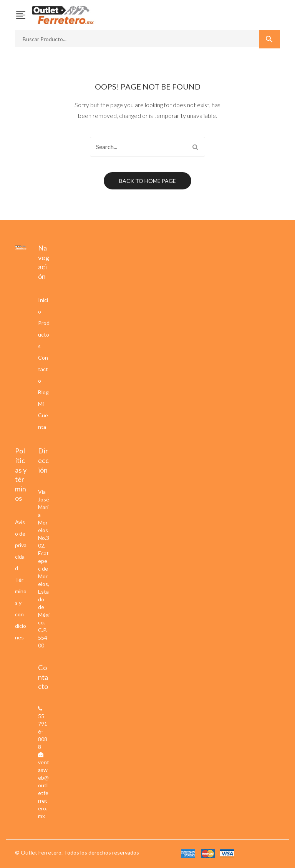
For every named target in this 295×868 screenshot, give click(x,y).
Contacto (43, 369)
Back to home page (147, 181)
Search (195, 147)
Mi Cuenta (43, 415)
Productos (44, 334)
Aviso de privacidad (21, 545)
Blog (43, 392)
